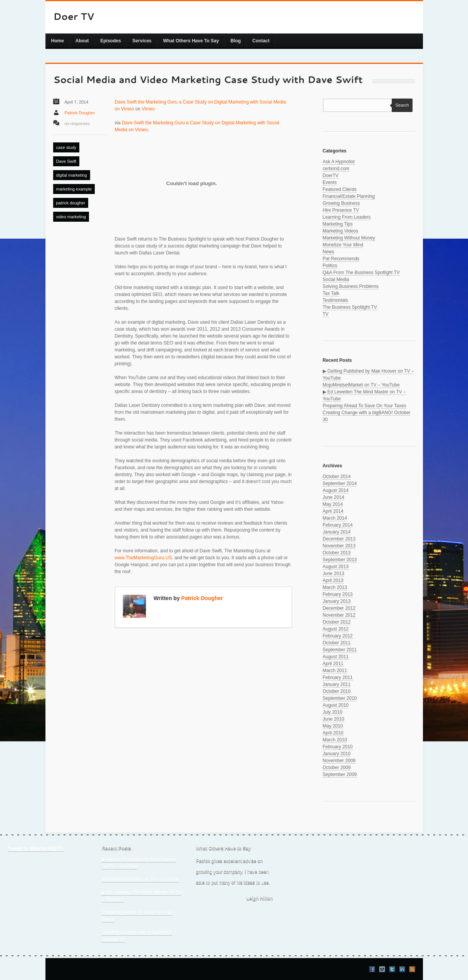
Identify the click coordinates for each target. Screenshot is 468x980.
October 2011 (337, 643)
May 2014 (333, 504)
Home (58, 41)
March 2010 (335, 740)
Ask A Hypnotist (339, 162)
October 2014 (337, 477)
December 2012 (339, 608)
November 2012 (339, 615)
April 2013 (333, 580)
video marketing (71, 217)
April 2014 (333, 511)
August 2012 (336, 629)
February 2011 (338, 677)
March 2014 (335, 518)
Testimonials (335, 300)
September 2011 (340, 650)
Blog (236, 41)
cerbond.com (336, 169)
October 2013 (337, 553)
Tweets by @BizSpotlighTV (36, 848)
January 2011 (337, 684)
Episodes (111, 41)
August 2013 (336, 567)
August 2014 (336, 490)
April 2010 (333, 733)
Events (330, 182)
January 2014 (337, 532)
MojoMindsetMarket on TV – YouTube (361, 385)
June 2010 (334, 719)
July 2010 (333, 712)
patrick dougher (71, 203)
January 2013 (337, 601)
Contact (261, 41)
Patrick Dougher (80, 113)
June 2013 (334, 574)
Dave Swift (66, 161)
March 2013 (335, 587)
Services (142, 41)
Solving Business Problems (351, 286)
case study (66, 147)
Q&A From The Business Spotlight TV (361, 273)
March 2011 (335, 671)
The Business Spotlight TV (350, 307)
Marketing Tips (338, 224)
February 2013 (338, 594)
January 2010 (337, 754)
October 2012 (337, 622)
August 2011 (336, 657)
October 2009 (337, 768)
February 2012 (338, 636)
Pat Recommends (341, 259)
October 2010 (337, 691)
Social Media (336, 279)
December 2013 (339, 539)
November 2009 (339, 761)
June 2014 (334, 497)
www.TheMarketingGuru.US (143, 558)
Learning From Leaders (347, 217)
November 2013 (339, 546)
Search (400, 105)
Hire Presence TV (341, 210)
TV (326, 314)
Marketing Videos (341, 231)
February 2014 (338, 525)
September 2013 (340, 560)
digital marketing (72, 175)
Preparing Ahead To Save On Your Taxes (365, 406)
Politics (330, 266)
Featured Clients (340, 189)
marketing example (74, 189)
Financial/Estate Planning (349, 196)
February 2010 (338, 747)
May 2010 (333, 726)
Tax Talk (331, 293)
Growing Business (341, 203)
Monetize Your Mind (343, 245)
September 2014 (340, 483)
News (329, 252)
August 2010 (336, 705)
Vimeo (148, 109)
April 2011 (333, 664)
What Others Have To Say (191, 41)
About (82, 41)
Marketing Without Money (349, 238)
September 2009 (340, 774)
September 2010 (340, 698)
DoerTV (331, 176)
